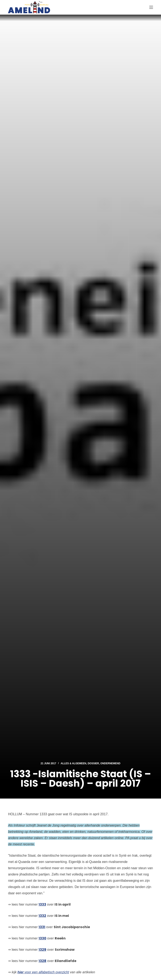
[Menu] (151, 7)
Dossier (93, 763)
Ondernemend (110, 763)
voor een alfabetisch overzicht (43, 972)
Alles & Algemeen (73, 763)
